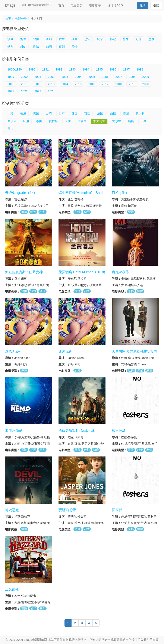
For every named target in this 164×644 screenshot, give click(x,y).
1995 (99, 69)
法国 (100, 113)
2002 (51, 77)
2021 (11, 91)
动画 (49, 47)
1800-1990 (15, 69)
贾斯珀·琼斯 (67, 510)
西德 (113, 113)
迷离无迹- (12, 351)
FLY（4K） (120, 193)
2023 (38, 91)
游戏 (23, 39)
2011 (24, 84)
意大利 (140, 113)
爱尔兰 (117, 121)
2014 (65, 84)
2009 (146, 77)
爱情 (75, 47)
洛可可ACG (115, 5)
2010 (11, 84)
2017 (105, 84)
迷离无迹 (65, 351)
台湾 (49, 113)
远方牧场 (119, 431)
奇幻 (49, 39)
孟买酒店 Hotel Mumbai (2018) (82, 272)
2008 (132, 77)
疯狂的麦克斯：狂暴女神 (24, 272)
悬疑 (151, 39)
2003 (65, 77)
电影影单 (95, 5)
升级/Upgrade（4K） (21, 193)
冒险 (36, 39)
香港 (23, 113)
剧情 (36, 47)
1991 (45, 69)
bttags (10, 5)
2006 (105, 77)
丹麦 (10, 129)
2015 (78, 84)
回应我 (117, 510)
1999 (11, 77)
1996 (113, 69)
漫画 (10, 39)
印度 (26, 121)
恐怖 (87, 39)
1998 (140, 69)
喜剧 (62, 47)
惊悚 (126, 39)
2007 (119, 77)
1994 (86, 69)
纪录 (100, 39)
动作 (10, 47)
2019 (132, 84)
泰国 (39, 121)
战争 (75, 39)
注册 (143, 5)
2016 (92, 84)
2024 (51, 91)
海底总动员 (14, 431)
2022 (24, 91)
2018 (119, 84)
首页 (61, 5)
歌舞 (62, 39)
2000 (24, 77)
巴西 (144, 121)
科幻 (23, 47)
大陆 (10, 113)
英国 (87, 113)
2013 (51, 84)
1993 (72, 69)
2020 (146, 84)
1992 (59, 69)
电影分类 (77, 5)
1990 (32, 69)
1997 (126, 69)
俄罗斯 (53, 121)
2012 (38, 84)
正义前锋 (12, 589)
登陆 (156, 5)
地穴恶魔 (12, 510)
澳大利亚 (99, 121)
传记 (113, 39)
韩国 (75, 113)
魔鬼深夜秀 (120, 272)
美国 (36, 113)
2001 (38, 77)
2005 (92, 77)
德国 (126, 113)
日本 (62, 113)
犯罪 (139, 39)
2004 (78, 77)
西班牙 (12, 121)
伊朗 (68, 121)
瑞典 (131, 121)
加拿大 (82, 121)
